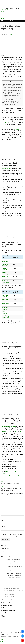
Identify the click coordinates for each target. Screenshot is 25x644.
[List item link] (12, 593)
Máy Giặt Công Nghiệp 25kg (6, 269)
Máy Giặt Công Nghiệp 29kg (6, 273)
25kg (8, 431)
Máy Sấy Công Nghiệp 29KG (5, 309)
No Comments (17, 563)
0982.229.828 (8, 472)
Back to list (3, 485)
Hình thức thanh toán (6, 608)
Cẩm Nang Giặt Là (5, 549)
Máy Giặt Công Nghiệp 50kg (6, 277)
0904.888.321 (5, 473)
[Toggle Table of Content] (20, 82)
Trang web (3, 527)
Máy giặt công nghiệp (7, 169)
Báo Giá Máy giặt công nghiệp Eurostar (13, 94)
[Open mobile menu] (2, 13)
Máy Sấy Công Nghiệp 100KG (5, 317)
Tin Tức (3, 24)
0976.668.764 (15, 472)
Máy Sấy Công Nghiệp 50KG (5, 313)
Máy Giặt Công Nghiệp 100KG (6, 282)
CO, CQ (10, 437)
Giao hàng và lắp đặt (6, 603)
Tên (2, 514)
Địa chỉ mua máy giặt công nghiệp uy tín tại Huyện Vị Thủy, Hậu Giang (12, 104)
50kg (16, 431)
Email (3, 520)
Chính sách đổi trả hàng (6, 605)
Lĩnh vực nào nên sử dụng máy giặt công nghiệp (12, 88)
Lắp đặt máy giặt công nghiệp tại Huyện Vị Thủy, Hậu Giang (13, 99)
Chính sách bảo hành (6, 613)
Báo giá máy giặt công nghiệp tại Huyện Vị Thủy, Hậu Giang (12, 92)
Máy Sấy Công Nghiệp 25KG (5, 304)
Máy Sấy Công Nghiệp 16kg (5, 296)
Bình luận (3, 498)
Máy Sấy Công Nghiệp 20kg (5, 300)
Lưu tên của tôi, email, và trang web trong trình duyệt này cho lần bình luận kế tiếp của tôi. (12, 535)
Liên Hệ (3, 615)
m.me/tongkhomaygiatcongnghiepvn (13, 475)
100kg (20, 431)
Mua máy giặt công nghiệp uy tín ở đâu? (12, 101)
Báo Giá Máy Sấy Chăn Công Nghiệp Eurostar (12, 96)
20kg (5, 431)
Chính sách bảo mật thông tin (8, 610)
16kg (3, 431)
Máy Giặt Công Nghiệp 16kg (6, 261)
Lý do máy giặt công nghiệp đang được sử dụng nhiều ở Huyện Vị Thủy (12, 85)
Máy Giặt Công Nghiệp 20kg (6, 265)
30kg (11, 431)
